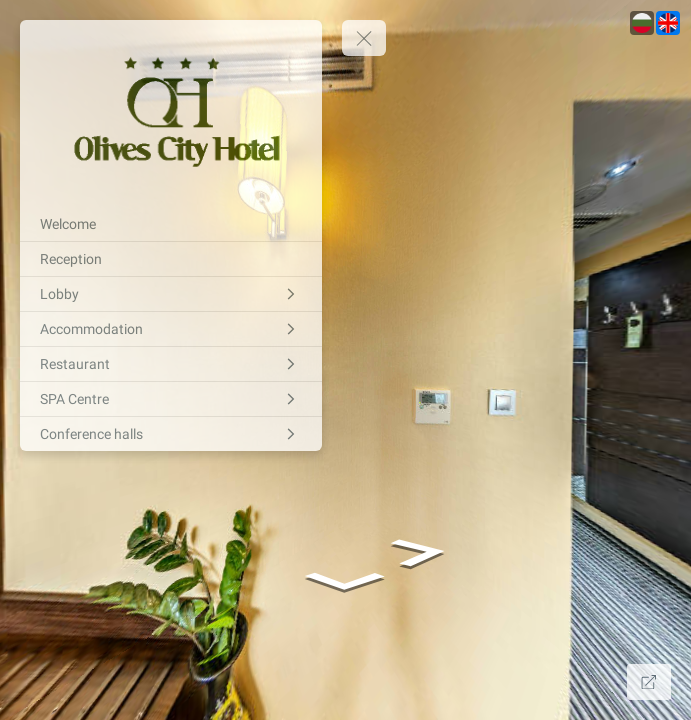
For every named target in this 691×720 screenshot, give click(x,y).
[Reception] (171, 259)
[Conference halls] (171, 434)
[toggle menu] (364, 38)
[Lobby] (171, 294)
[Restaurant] (171, 364)
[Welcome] (171, 224)
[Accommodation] (171, 329)
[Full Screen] (649, 682)
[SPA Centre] (171, 399)
